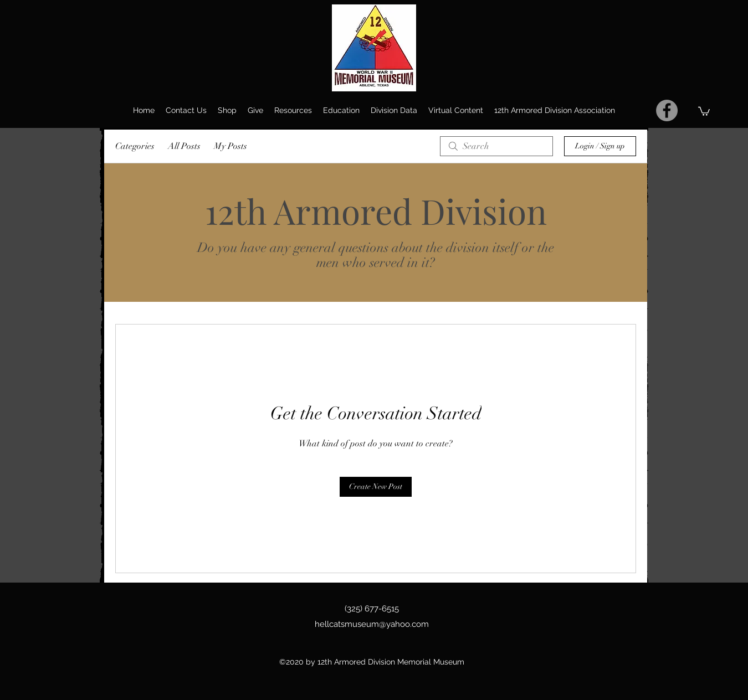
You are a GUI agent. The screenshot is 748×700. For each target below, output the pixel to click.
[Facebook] (667, 110)
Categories (135, 146)
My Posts (230, 146)
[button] (704, 111)
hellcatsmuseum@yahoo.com (372, 624)
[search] (496, 146)
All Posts (184, 146)
